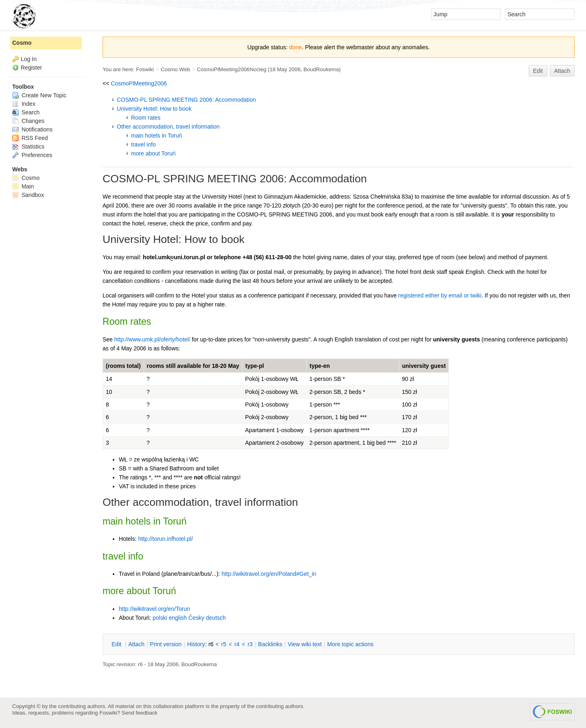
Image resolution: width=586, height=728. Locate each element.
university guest (424, 366)
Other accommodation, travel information (168, 127)
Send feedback (140, 713)
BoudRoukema (321, 69)
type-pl (255, 366)
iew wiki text (305, 644)
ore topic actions (350, 644)
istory (196, 644)
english (178, 618)
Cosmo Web (175, 69)
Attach (562, 71)
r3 (250, 644)
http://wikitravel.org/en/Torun (154, 609)
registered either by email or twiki (440, 295)
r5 (224, 644)
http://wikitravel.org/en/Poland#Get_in (269, 574)
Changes (28, 121)
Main (23, 186)
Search (26, 112)
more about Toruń (153, 153)
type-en (320, 366)
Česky (196, 618)
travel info (143, 144)
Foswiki (145, 69)
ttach (136, 644)
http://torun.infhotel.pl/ (165, 539)
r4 (237, 644)
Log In (29, 59)
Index (24, 104)
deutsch (216, 618)
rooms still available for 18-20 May (193, 366)
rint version (166, 644)
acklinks (270, 644)
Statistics (28, 146)
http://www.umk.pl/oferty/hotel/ (152, 339)
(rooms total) (123, 366)
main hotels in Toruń (156, 136)
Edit (538, 71)
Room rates (146, 118)
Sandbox (28, 195)
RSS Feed (30, 138)
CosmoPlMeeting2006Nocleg (232, 69)
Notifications (32, 129)
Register (31, 68)
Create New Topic (39, 95)
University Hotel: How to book (154, 109)
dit (117, 644)
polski (160, 618)
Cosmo (22, 43)
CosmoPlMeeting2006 (139, 83)
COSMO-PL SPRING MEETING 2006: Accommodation (186, 100)
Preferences (32, 155)
